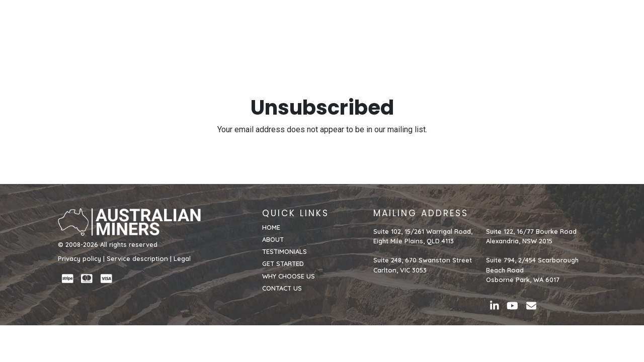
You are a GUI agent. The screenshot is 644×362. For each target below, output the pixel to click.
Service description (137, 258)
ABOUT (310, 23)
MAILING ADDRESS (421, 213)
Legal (182, 258)
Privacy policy (79, 258)
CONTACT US (560, 23)
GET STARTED (422, 23)
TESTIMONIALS (359, 23)
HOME (276, 23)
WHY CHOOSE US (491, 23)
